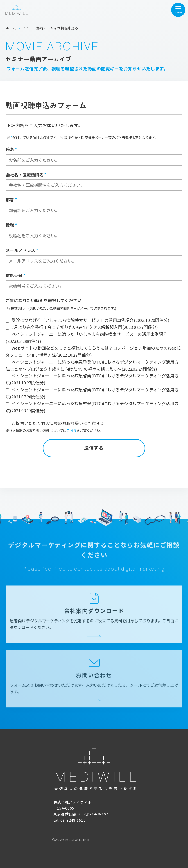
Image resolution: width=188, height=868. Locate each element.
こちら (71, 430)
